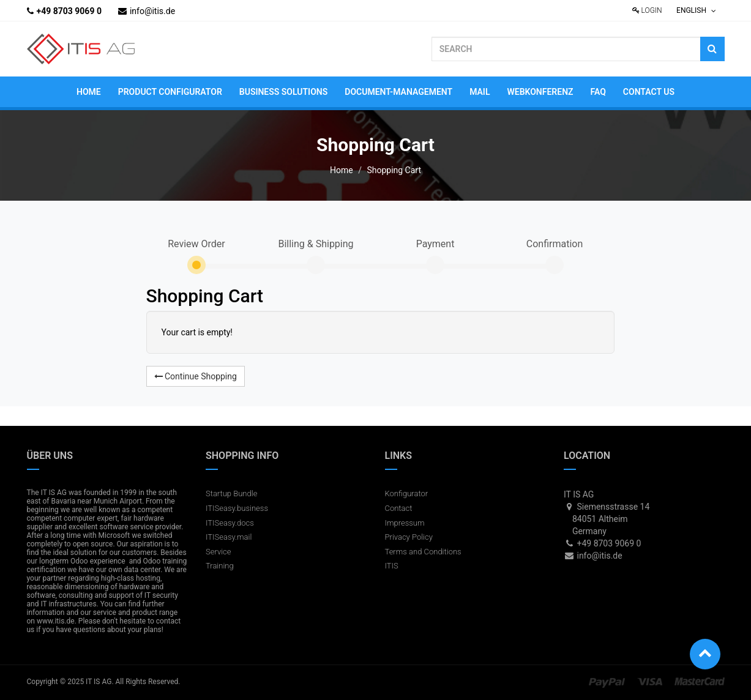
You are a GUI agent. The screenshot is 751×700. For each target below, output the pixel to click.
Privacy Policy (409, 537)
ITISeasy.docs (230, 523)
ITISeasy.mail (229, 537)
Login (647, 10)
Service (219, 552)
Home (342, 170)
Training (220, 566)
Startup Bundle (231, 493)
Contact (399, 508)
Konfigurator (407, 493)
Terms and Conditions (423, 552)
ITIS (392, 566)
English (696, 10)
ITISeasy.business (237, 508)
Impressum (405, 523)
